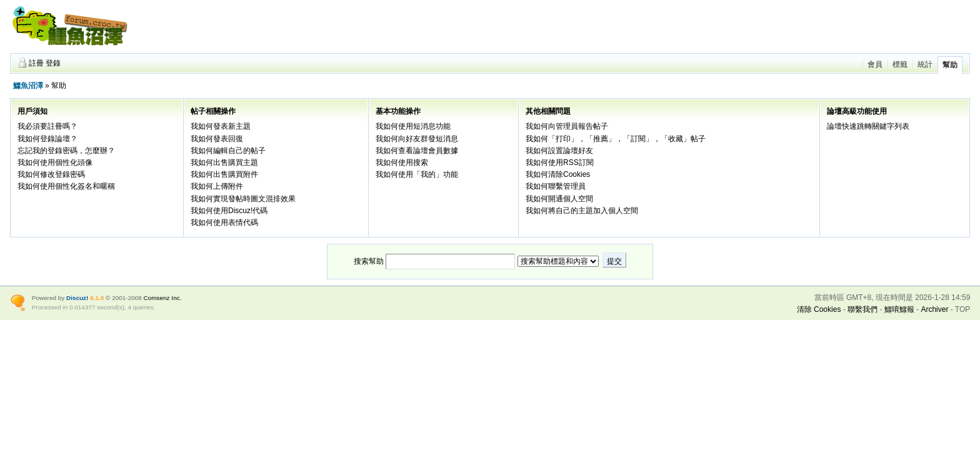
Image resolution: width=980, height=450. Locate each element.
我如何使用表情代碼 (224, 222)
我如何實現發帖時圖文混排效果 (243, 199)
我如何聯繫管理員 (556, 186)
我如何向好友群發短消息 (417, 139)
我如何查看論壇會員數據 (417, 151)
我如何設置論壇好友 (559, 151)
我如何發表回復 (217, 139)
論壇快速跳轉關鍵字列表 (868, 126)
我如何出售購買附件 (224, 174)
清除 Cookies (819, 309)
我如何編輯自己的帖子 (228, 151)
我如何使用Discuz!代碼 (229, 211)
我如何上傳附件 (217, 186)
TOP (962, 309)
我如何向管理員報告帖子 (567, 126)
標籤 (900, 64)
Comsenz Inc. (163, 298)
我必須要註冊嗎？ (47, 126)
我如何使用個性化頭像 (55, 162)
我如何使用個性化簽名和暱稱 (66, 186)
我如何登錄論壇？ (47, 139)
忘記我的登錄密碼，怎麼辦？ (66, 151)
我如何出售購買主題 (224, 162)
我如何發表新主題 (221, 126)
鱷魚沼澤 (28, 86)
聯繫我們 (862, 309)
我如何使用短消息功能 (413, 126)
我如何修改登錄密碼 (51, 174)
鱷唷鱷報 (899, 309)
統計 (925, 64)
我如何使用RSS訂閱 (560, 162)
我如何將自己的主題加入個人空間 (582, 211)
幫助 (950, 65)
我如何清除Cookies (558, 174)
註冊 (36, 63)
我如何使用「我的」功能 (417, 174)
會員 (875, 64)
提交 (614, 261)
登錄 (53, 63)
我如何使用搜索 (402, 162)
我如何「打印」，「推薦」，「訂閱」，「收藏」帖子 (616, 139)
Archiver (934, 309)
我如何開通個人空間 (559, 199)
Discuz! (77, 298)
